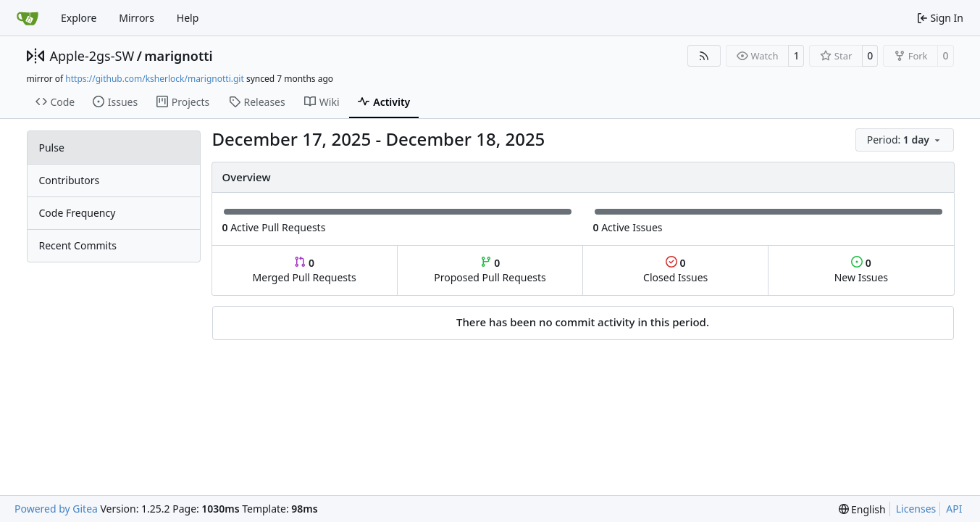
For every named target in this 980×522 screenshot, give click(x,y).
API (954, 509)
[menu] (905, 140)
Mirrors (137, 18)
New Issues (861, 270)
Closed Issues (675, 270)
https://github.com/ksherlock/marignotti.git (154, 79)
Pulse (52, 148)
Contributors (70, 180)
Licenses (916, 509)
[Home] (28, 18)
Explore (79, 18)
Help (188, 18)
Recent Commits (78, 245)
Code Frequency (78, 213)
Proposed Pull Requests (490, 270)
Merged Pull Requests (305, 270)
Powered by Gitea (56, 509)
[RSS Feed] (704, 56)
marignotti (178, 56)
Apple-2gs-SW (92, 56)
